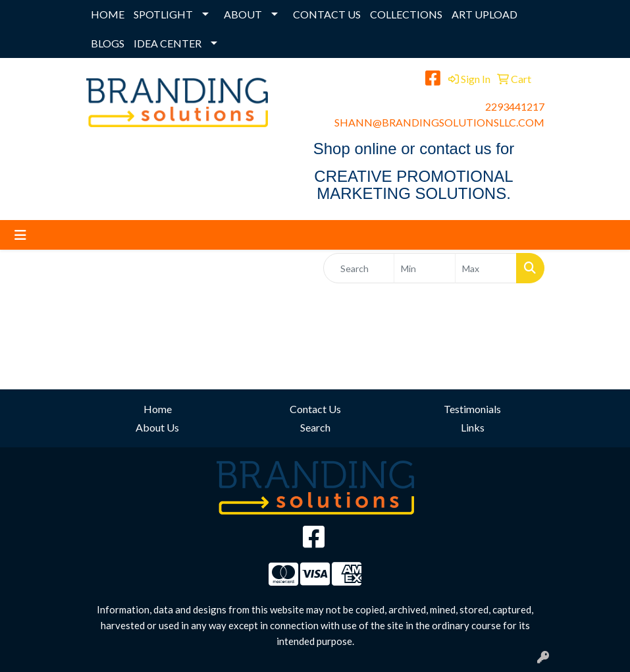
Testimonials (472, 409)
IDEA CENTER (168, 43)
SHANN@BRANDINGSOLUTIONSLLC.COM (439, 122)
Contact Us (315, 409)
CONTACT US (327, 14)
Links (473, 427)
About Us (157, 427)
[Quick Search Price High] (486, 268)
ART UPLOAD (485, 14)
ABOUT (243, 14)
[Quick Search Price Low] (425, 268)
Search (315, 427)
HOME (108, 14)
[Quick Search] (359, 268)
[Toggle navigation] (20, 235)
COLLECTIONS (406, 14)
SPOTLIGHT (163, 14)
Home (158, 409)
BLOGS (108, 43)
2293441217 (515, 106)
